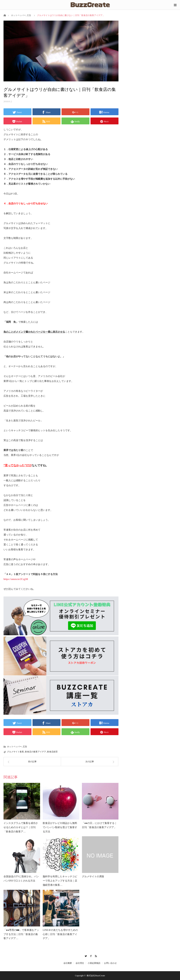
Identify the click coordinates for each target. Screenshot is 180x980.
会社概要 (68, 963)
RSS (95, 956)
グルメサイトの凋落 (93, 877)
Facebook (90, 956)
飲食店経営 (52, 752)
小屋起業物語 (94, 963)
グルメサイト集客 (15, 752)
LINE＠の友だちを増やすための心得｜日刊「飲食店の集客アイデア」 (60, 934)
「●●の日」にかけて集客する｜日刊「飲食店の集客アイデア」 (99, 825)
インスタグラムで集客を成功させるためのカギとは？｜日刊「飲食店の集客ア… (21, 827)
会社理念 (80, 963)
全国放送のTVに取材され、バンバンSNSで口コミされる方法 (21, 879)
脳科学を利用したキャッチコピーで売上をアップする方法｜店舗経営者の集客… (60, 881)
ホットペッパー (18, 15)
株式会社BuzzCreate (96, 976)
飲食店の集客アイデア (36, 752)
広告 (29, 15)
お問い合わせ (110, 963)
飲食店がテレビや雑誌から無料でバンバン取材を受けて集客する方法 (60, 827)
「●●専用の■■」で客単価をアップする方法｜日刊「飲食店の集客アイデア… (21, 934)
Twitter (85, 956)
